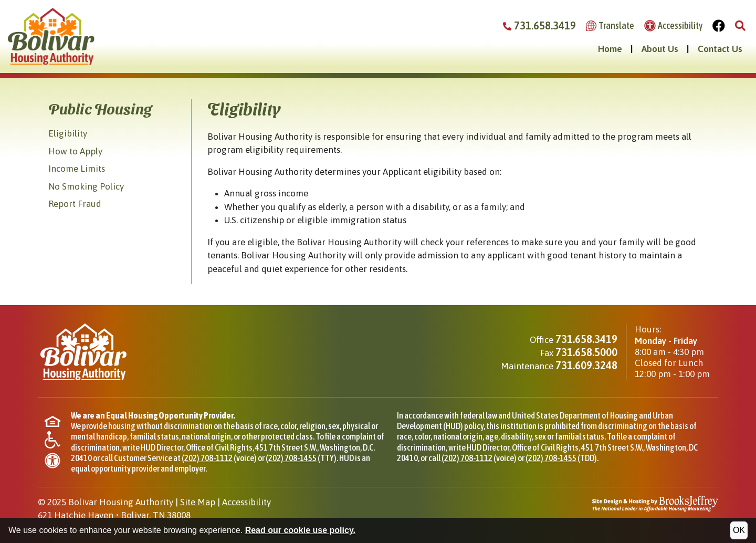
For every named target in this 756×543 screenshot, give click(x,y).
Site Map (198, 502)
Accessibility (246, 502)
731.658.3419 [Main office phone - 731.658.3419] (586, 339)
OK (739, 530)
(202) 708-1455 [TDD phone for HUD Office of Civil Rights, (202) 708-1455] (551, 458)
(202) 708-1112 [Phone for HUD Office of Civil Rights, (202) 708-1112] (207, 458)
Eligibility (68, 133)
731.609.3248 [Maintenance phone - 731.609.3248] (586, 365)
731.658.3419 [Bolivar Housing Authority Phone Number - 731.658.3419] (539, 25)
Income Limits (77, 169)
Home (610, 49)
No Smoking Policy (86, 186)
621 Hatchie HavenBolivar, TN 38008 (114, 515)
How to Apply (75, 151)
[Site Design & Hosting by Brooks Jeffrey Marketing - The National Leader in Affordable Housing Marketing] (655, 503)
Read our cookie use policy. (300, 530)
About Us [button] (660, 49)
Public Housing (100, 108)
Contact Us (720, 49)
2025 (57, 502)
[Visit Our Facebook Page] (719, 26)
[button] (741, 26)
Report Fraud (75, 204)
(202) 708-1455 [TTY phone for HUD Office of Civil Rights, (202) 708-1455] (291, 458)
